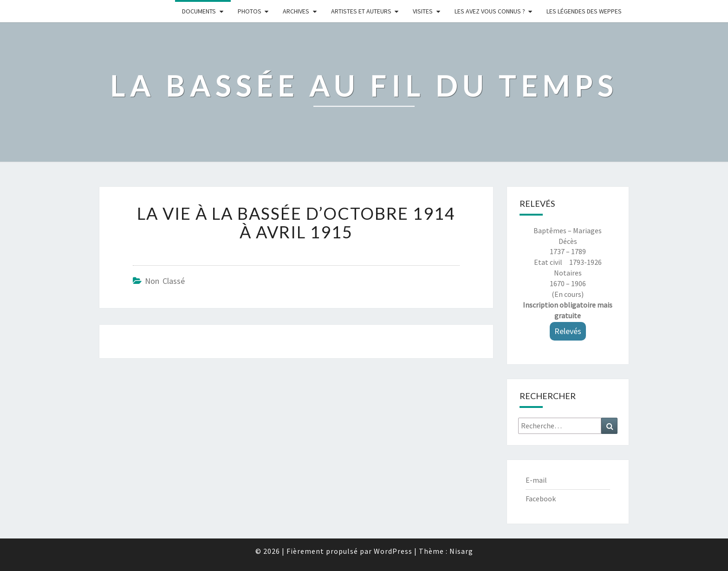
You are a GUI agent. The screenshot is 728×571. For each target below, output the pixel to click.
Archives (296, 11)
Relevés (568, 331)
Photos (250, 11)
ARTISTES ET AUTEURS (361, 11)
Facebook (541, 499)
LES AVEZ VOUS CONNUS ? (490, 11)
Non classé (165, 281)
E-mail (536, 480)
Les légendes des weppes (584, 11)
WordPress (393, 551)
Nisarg (461, 551)
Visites (423, 11)
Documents (199, 11)
